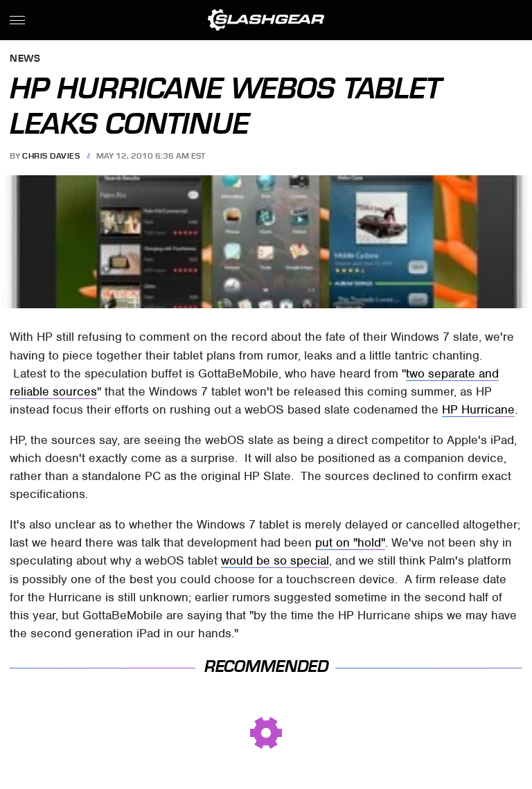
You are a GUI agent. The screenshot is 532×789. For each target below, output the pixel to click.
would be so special (275, 560)
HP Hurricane (478, 409)
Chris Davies (51, 156)
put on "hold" (350, 542)
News (25, 59)
